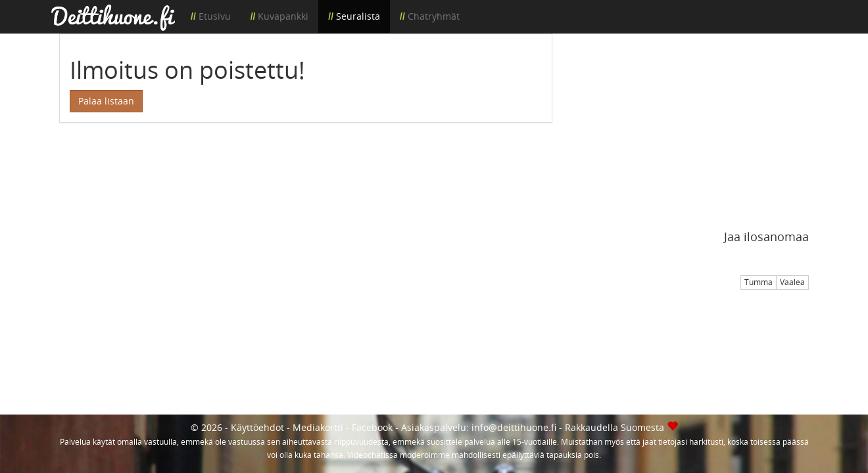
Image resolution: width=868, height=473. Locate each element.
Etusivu (215, 16)
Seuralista (358, 16)
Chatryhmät (434, 16)
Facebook (372, 427)
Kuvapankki (283, 16)
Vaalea (792, 282)
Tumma (759, 282)
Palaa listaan (106, 101)
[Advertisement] (690, 125)
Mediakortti (318, 427)
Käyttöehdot (257, 427)
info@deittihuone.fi (514, 427)
